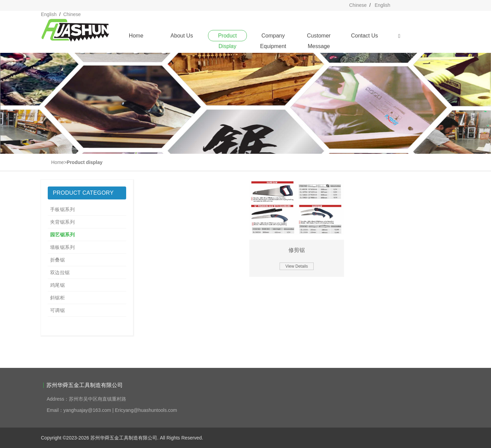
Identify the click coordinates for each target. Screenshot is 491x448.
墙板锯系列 (62, 247)
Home (136, 36)
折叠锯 (57, 260)
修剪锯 (297, 250)
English (383, 5)
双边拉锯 (60, 272)
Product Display (227, 37)
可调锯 (57, 310)
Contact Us (364, 36)
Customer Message (319, 37)
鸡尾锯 (57, 285)
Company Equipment (273, 37)
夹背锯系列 (62, 222)
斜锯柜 (57, 298)
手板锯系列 (62, 209)
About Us (182, 36)
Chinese (358, 5)
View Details (297, 266)
